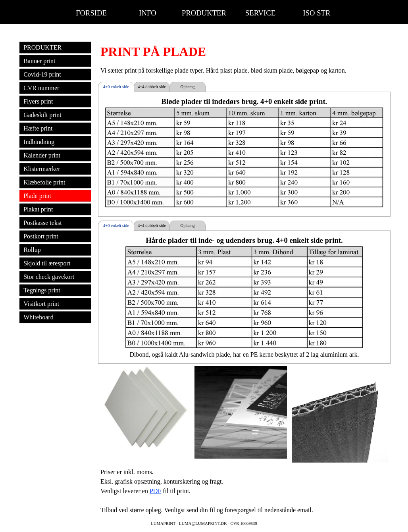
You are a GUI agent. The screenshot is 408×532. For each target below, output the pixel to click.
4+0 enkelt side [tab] (116, 87)
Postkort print (41, 236)
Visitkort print (41, 304)
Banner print (39, 61)
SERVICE (260, 13)
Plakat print (38, 209)
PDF (155, 491)
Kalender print (42, 155)
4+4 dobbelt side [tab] (152, 87)
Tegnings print (42, 290)
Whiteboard (38, 317)
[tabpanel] (244, 52)
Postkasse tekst (42, 223)
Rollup (32, 250)
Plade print (37, 196)
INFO (148, 13)
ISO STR (317, 13)
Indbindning (39, 142)
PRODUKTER (204, 13)
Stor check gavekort (49, 277)
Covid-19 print (42, 74)
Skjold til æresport (47, 263)
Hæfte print (38, 128)
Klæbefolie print (44, 182)
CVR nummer (41, 88)
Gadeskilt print (42, 115)
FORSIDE (91, 13)
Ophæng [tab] (187, 87)
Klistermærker (42, 169)
